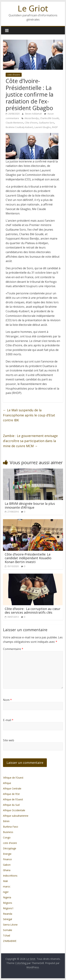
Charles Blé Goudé (49, 118)
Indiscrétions (10, 876)
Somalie (8, 930)
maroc (7, 886)
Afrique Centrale (12, 788)
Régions (8, 903)
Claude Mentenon (14, 123)
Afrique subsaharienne (16, 816)
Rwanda (8, 914)
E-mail (8, 720)
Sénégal (7, 919)
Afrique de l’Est (11, 794)
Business (8, 832)
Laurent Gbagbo (43, 127)
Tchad (7, 935)
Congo (7, 837)
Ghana (7, 870)
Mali (5, 881)
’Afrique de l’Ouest (13, 778)
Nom (7, 700)
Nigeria (7, 897)
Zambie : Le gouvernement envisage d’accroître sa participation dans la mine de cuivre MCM (30, 441)
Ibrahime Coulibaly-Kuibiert (19, 127)
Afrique (7, 783)
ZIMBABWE (10, 941)
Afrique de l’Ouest (13, 799)
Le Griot (33, 8)
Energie (7, 854)
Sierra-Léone (10, 925)
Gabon (7, 865)
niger (6, 892)
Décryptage (10, 848)
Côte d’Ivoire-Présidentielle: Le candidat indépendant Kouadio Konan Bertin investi (28, 558)
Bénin (6, 821)
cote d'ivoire (14, 75)
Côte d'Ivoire (31, 123)
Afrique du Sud (11, 805)
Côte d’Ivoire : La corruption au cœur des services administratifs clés (33, 611)
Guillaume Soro (47, 123)
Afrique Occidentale (14, 810)
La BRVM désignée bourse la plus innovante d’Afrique (30, 505)
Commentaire (13, 649)
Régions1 (8, 908)
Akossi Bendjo (32, 118)
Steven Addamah (34, 114)
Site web (9, 740)
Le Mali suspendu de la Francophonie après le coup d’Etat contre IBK (29, 415)
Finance (7, 859)
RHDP (55, 127)
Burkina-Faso (11, 827)
